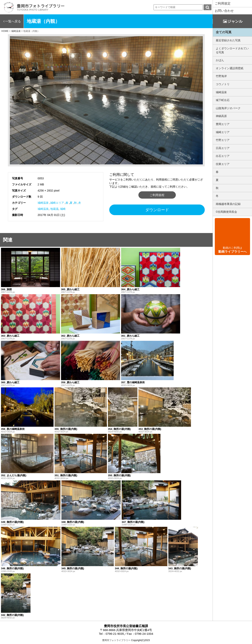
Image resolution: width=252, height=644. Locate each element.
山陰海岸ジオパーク (228, 108)
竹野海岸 (221, 76)
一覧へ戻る (13, 21)
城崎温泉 (43, 203)
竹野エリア (223, 140)
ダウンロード (157, 210)
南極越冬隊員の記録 (228, 204)
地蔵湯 (54, 209)
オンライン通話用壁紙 (230, 68)
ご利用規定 (223, 3)
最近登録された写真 (228, 40)
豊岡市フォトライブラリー (116, 640)
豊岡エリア (223, 124)
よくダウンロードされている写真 (232, 50)
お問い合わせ (224, 11)
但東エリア (223, 164)
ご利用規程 (157, 195)
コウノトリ (223, 84)
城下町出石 (223, 100)
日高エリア (223, 148)
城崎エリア (57, 203)
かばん (220, 60)
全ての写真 (224, 32)
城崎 (63, 209)
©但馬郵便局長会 (226, 212)
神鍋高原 (221, 116)
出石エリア (223, 156)
